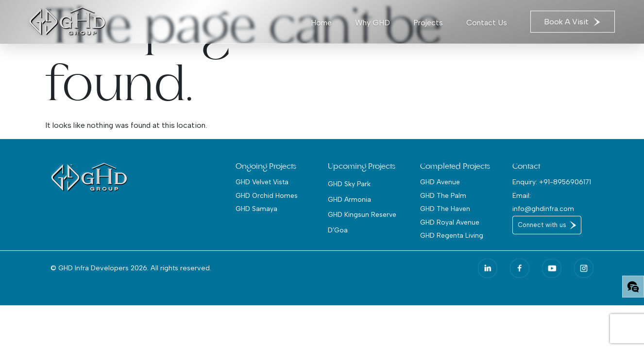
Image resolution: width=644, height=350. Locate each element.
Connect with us (542, 225)
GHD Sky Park (349, 184)
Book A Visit (573, 22)
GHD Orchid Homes (267, 195)
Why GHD (373, 23)
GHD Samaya (256, 209)
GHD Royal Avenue (450, 222)
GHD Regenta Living (452, 235)
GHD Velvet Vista (262, 182)
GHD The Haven (445, 209)
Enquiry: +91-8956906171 (552, 182)
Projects (428, 23)
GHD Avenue (440, 182)
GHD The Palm (443, 195)
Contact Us (487, 23)
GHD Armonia (349, 199)
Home (321, 23)
